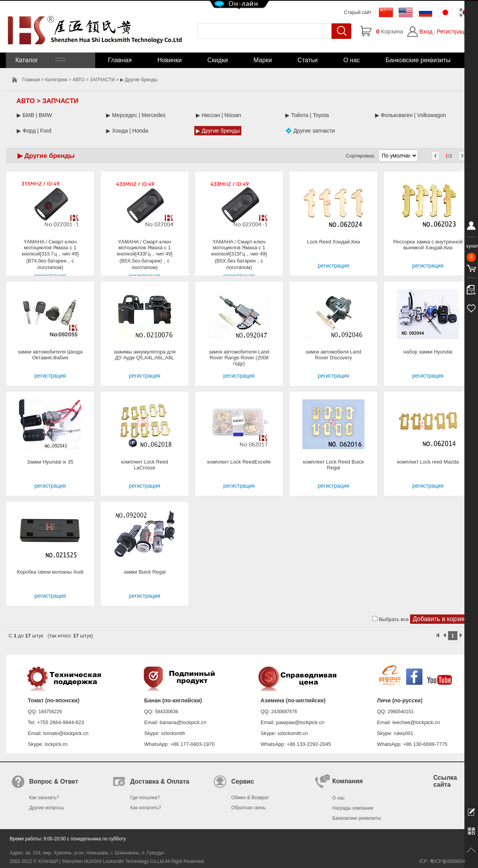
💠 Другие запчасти (310, 131)
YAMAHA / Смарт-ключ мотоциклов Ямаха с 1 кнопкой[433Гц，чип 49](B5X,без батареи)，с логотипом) (144, 255)
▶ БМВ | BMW (34, 115)
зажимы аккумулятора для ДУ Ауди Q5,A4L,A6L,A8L (144, 355)
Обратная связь (248, 808)
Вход (426, 31)
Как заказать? (44, 798)
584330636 (167, 712)
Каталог (40, 60)
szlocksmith (173, 733)
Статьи (308, 60)
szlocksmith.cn (293, 733)
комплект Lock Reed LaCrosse (144, 465)
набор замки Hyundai (428, 352)
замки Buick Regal (145, 572)
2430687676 (284, 712)
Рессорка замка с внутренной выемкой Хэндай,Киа (428, 245)
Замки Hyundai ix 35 (50, 462)
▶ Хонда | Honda (127, 131)
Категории (56, 80)
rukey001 (403, 733)
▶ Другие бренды (218, 131)
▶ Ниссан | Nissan (219, 115)
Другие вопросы (46, 808)
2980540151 (401, 712)
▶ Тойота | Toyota (307, 115)
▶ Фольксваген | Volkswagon (411, 115)
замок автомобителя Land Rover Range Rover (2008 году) (239, 358)
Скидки (218, 60)
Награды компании (353, 808)
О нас (352, 60)
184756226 (50, 712)
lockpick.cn (56, 744)
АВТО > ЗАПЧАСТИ (93, 80)
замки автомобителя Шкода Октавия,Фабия (50, 355)
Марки (263, 60)
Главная (120, 60)
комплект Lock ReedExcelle (239, 462)
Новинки (170, 60)
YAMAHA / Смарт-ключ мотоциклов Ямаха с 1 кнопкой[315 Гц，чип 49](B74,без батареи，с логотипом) (50, 255)
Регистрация (454, 31)
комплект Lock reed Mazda (428, 462)
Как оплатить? (146, 808)
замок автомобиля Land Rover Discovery (333, 355)
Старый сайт (358, 12)
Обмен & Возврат (250, 798)
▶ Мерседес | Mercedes (136, 115)
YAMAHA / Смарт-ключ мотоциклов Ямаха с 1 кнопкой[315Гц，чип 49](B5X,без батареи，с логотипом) (239, 255)
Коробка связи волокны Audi (50, 572)
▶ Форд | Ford (34, 131)
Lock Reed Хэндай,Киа (333, 242)
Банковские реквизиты (418, 60)
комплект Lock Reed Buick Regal (334, 465)
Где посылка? (145, 798)
